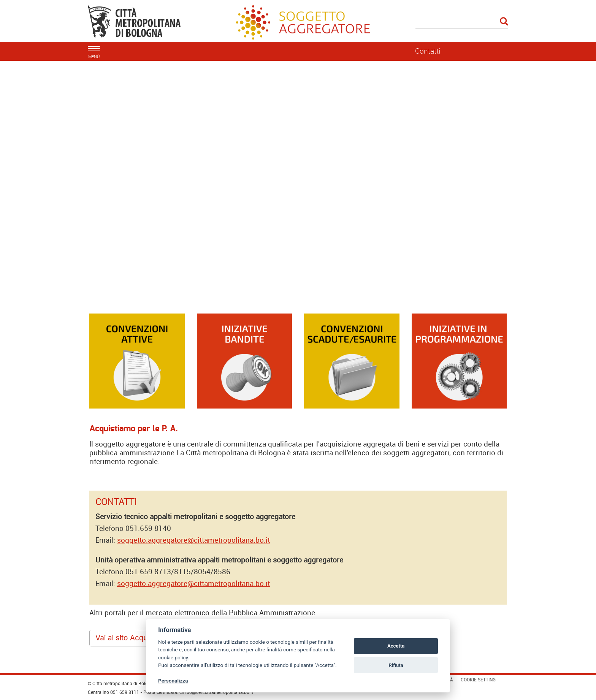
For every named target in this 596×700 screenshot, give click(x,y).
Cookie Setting (478, 679)
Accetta (396, 646)
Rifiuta (396, 665)
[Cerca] (462, 22)
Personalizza (173, 681)
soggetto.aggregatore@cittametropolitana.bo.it (193, 540)
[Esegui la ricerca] (504, 22)
